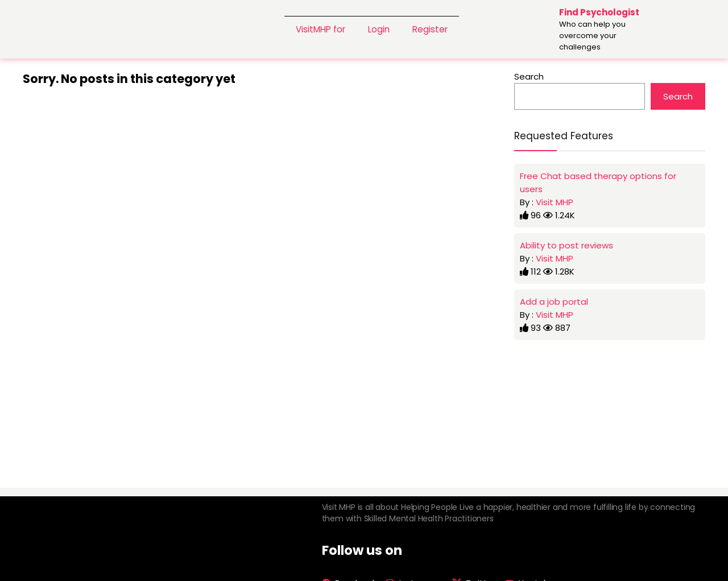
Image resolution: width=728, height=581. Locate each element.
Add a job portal (554, 302)
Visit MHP (555, 202)
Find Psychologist (599, 12)
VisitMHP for (320, 29)
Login (379, 29)
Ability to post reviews (566, 245)
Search (529, 76)
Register (430, 29)
